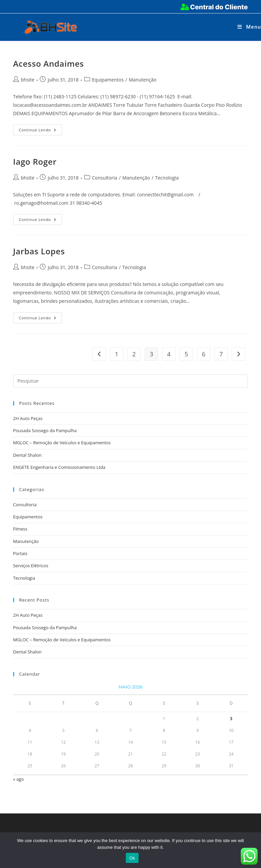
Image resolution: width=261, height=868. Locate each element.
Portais (20, 553)
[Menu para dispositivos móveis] (249, 27)
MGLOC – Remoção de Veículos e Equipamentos (62, 443)
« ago (19, 779)
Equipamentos (108, 80)
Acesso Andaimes (49, 63)
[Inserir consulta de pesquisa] (131, 381)
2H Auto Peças (28, 418)
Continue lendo (41, 131)
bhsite (28, 80)
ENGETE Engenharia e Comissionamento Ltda (59, 467)
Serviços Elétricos (31, 566)
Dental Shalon (27, 455)
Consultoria (105, 178)
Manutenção (143, 80)
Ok (132, 858)
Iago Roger (35, 162)
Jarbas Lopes (39, 251)
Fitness (20, 529)
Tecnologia (167, 178)
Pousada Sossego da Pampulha (45, 430)
